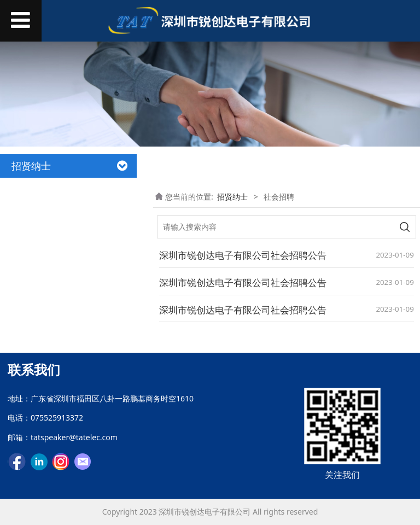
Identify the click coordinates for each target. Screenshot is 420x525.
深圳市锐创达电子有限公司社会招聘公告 (243, 255)
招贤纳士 (232, 197)
